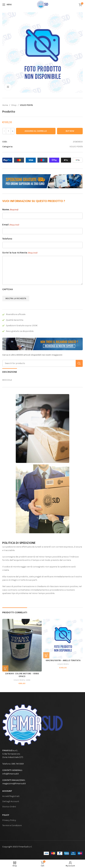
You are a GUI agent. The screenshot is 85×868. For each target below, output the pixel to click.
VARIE (28, 680)
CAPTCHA (8, 289)
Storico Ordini (9, 807)
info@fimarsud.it (11, 774)
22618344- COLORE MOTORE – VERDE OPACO (22, 675)
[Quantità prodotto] (8, 131)
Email (11, 225)
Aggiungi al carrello (36, 131)
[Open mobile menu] (7, 5)
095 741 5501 (18, 764)
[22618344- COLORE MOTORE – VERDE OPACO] (22, 645)
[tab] (10, 372)
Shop (14, 105)
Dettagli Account (11, 801)
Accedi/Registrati (11, 796)
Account (7, 791)
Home (5, 105)
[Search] (42, 363)
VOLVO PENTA (26, 105)
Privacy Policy (9, 820)
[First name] (42, 216)
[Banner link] (42, 181)
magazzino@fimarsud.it (14, 784)
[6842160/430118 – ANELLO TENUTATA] (63, 639)
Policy (6, 815)
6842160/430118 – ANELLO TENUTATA (63, 661)
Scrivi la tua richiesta (20, 253)
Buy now (70, 131)
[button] (5, 668)
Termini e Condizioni (12, 825)
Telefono (7, 239)
